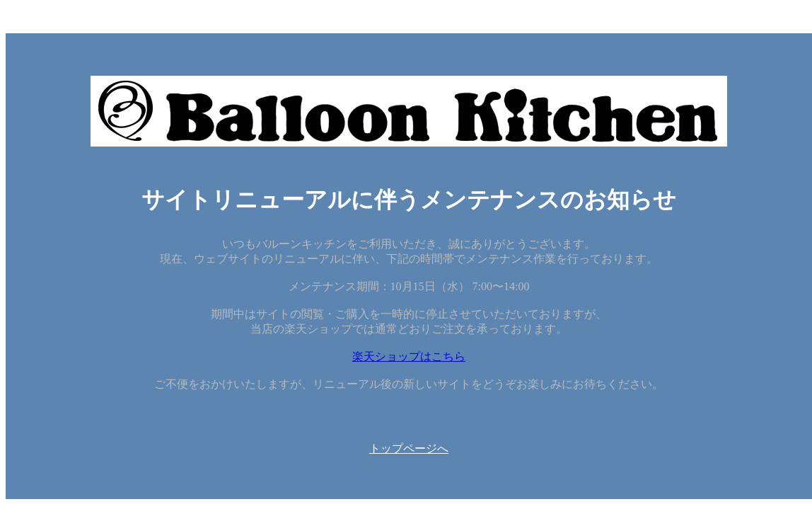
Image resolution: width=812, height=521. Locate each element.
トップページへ (409, 448)
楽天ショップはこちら (409, 356)
